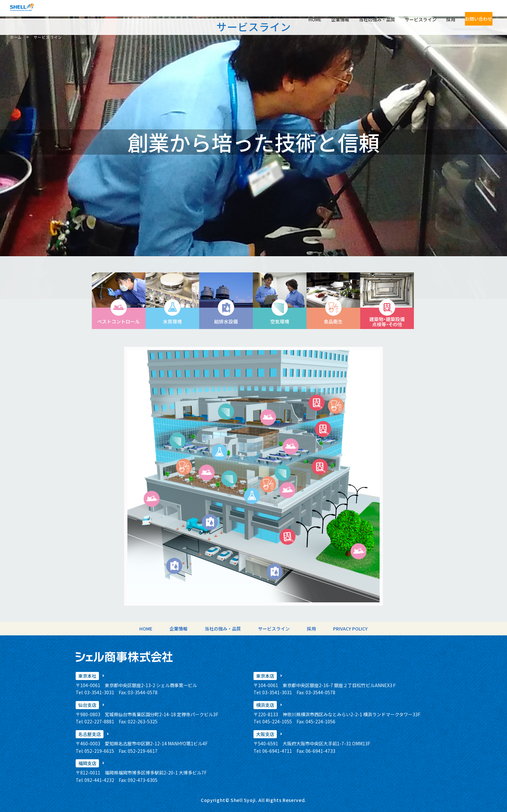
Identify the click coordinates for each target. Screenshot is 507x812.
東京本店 (265, 676)
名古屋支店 (90, 734)
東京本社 (87, 676)
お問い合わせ (474, 12)
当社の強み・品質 (368, 12)
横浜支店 (265, 705)
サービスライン (411, 12)
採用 (441, 12)
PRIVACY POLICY (332, 629)
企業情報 (331, 12)
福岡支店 (87, 763)
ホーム (16, 37)
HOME (306, 12)
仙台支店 (87, 705)
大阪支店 (265, 734)
